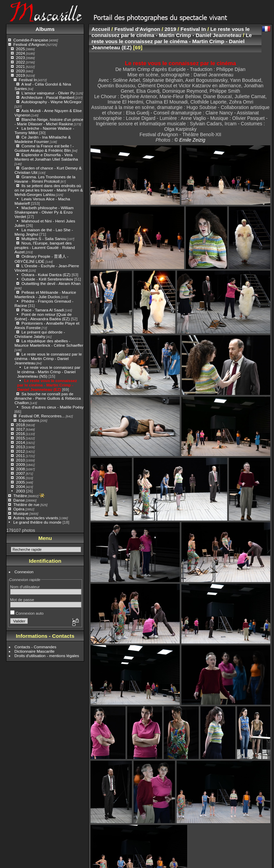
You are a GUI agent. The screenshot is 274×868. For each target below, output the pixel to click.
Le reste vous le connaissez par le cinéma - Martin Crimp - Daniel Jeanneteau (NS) (49, 372)
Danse (19, 500)
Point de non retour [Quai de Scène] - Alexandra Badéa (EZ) (43, 317)
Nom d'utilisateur (25, 587)
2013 (20, 447)
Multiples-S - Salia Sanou (44, 239)
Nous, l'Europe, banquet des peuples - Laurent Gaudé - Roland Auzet (45, 247)
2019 (20, 75)
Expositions (29, 420)
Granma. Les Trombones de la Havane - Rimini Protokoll (45, 179)
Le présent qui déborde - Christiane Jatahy (40, 334)
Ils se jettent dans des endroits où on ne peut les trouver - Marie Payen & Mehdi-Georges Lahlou (49, 190)
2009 (20, 464)
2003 (20, 491)
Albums (45, 29)
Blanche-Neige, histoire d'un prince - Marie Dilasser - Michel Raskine (49, 122)
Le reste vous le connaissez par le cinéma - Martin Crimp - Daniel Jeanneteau (48, 358)
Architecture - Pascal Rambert (48, 97)
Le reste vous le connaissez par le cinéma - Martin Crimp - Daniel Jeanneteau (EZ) (47, 385)
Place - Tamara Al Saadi (43, 310)
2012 (20, 451)
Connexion (24, 572)
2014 (20, 442)
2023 (20, 58)
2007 (20, 473)
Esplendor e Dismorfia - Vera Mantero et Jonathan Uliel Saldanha (46, 157)
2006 (20, 478)
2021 (20, 66)
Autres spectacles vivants (36, 518)
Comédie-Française (31, 40)
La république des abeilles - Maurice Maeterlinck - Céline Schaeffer (49, 343)
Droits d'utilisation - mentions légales (47, 656)
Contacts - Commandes (36, 647)
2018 (20, 425)
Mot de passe (22, 600)
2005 (20, 482)
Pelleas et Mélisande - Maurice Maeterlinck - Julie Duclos (45, 294)
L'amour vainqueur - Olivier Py (48, 93)
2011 (20, 456)
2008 (20, 469)
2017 (20, 429)
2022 (20, 62)
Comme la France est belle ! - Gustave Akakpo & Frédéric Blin (44, 148)
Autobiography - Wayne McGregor (52, 102)
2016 (20, 433)
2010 (20, 460)
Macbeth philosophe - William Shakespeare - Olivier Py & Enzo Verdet (44, 212)
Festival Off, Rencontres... (42, 416)
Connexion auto (27, 613)
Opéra (19, 509)
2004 (20, 486)
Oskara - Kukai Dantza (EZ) (46, 275)
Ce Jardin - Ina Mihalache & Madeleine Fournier (43, 139)
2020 (20, 71)
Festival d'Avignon (29, 44)
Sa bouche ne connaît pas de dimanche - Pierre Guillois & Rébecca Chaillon (48, 398)
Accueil (101, 29)
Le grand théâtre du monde (37, 522)
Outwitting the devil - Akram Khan (51, 283)
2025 (20, 49)
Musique (21, 513)
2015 (20, 438)
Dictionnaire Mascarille (35, 651)
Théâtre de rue (26, 504)
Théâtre (20, 496)
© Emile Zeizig (190, 140)
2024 (20, 53)
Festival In (28, 80)
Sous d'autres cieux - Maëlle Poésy (52, 407)
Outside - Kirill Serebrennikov (47, 279)
